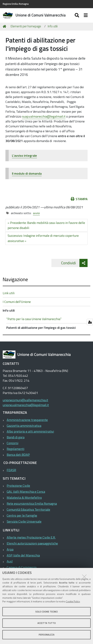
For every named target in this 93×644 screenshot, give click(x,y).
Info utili (53, 26)
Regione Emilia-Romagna (16, 4)
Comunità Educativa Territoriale (28, 509)
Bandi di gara (16, 437)
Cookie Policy (73, 601)
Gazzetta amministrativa (24, 426)
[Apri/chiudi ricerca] (77, 15)
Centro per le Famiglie (22, 515)
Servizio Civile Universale (24, 521)
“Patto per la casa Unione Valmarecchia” (34, 319)
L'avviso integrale (24, 156)
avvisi (36, 213)
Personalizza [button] (47, 635)
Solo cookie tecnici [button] (46, 612)
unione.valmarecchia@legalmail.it (26, 405)
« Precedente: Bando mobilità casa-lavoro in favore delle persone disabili (46, 225)
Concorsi (12, 443)
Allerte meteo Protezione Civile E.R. (31, 537)
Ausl (10, 561)
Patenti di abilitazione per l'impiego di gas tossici (41, 328)
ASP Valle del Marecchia (23, 555)
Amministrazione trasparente (27, 420)
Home (5, 26)
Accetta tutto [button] (47, 623)
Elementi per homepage (26, 26)
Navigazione (15, 279)
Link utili (9, 293)
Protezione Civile (18, 486)
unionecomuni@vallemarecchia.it (25, 400)
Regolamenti (15, 449)
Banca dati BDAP (18, 455)
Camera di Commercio (22, 567)
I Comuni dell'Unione (17, 302)
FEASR (11, 470)
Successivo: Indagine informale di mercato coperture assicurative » (43, 238)
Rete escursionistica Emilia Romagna (32, 504)
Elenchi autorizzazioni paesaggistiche (32, 543)
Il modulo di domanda (27, 173)
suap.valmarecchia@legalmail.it (44, 116)
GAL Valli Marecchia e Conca (26, 492)
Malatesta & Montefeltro (24, 498)
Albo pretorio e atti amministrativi (30, 431)
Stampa (79, 199)
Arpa (10, 549)
